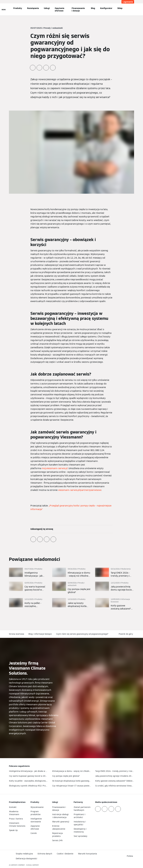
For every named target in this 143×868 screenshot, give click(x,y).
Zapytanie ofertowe (59, 9)
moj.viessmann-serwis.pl (55, 468)
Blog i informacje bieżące (40, 634)
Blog (93, 8)
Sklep (120, 8)
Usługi (47, 8)
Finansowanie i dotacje (78, 9)
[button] (126, 634)
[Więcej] (28, 573)
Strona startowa (16, 634)
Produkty (18, 8)
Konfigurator (106, 8)
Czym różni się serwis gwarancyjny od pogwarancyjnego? (82, 634)
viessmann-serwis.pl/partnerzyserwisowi (80, 490)
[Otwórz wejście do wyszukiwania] (133, 9)
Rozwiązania (33, 8)
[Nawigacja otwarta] (4, 9)
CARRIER (35, 865)
